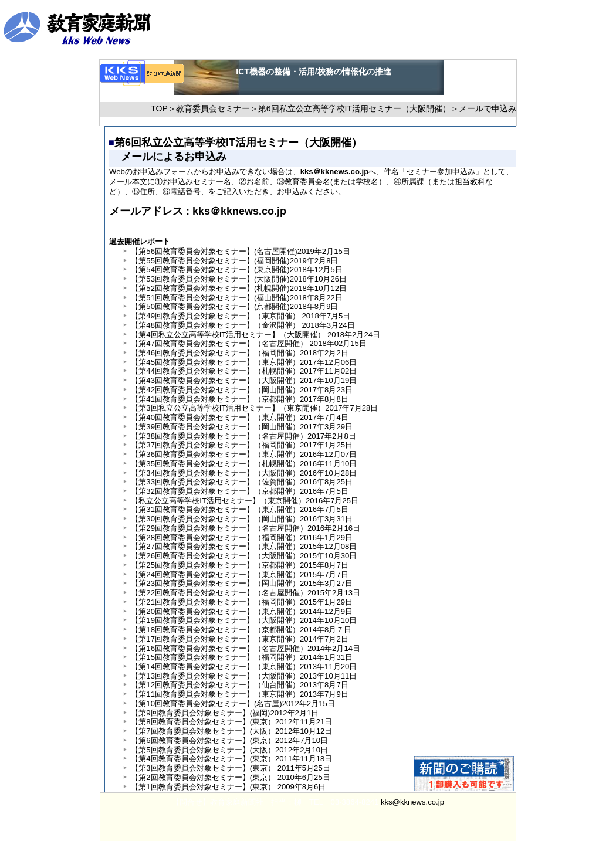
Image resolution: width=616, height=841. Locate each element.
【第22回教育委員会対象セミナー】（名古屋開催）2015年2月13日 (246, 593)
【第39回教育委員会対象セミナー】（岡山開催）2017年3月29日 (242, 427)
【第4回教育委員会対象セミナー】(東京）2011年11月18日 (231, 759)
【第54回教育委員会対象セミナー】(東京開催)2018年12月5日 (236, 269)
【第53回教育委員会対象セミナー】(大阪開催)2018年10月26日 (239, 279)
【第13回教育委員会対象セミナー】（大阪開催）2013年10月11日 (244, 676)
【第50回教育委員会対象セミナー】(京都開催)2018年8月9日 (234, 306)
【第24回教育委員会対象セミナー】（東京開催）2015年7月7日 (239, 574)
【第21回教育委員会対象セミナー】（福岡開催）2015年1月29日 (242, 602)
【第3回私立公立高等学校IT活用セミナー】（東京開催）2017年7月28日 (254, 408)
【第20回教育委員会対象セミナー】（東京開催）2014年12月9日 (242, 611)
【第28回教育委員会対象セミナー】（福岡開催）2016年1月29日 (242, 538)
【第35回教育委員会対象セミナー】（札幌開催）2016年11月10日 (244, 464)
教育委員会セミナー (213, 108)
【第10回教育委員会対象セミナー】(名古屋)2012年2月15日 (233, 703)
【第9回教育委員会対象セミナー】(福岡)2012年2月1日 (225, 713)
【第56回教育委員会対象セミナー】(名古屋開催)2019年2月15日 (240, 251)
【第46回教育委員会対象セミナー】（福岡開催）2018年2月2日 (239, 353)
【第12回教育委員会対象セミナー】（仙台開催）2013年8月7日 (239, 685)
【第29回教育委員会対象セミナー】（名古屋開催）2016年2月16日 (246, 528)
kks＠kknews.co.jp (238, 211)
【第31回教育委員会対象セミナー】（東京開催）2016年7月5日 (239, 509)
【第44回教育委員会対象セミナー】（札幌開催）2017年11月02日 (244, 371)
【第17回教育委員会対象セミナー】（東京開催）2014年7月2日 (239, 639)
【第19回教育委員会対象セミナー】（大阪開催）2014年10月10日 (244, 620)
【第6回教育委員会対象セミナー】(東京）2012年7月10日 (229, 740)
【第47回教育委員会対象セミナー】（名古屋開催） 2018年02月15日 (249, 343)
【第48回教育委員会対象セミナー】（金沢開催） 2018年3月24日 (243, 325)
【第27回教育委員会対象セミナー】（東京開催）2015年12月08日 (244, 546)
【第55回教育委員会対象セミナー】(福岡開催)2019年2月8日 (234, 261)
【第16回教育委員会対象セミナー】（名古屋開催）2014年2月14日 (246, 648)
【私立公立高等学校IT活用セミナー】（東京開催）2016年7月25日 (245, 501)
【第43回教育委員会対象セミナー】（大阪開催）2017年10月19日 (244, 380)
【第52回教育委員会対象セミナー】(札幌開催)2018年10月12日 (239, 288)
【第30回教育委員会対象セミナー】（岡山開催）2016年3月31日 (242, 519)
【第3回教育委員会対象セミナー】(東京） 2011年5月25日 (230, 768)
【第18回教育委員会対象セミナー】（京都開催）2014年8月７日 (241, 630)
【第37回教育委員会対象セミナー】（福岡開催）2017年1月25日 (242, 445)
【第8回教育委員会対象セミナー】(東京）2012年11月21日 (231, 722)
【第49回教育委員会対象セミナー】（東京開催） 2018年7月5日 (241, 316)
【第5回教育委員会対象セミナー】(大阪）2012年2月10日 (229, 750)
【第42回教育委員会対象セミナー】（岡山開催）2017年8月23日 (242, 390)
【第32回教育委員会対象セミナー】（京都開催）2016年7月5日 (239, 491)
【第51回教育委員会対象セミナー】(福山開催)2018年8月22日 (236, 298)
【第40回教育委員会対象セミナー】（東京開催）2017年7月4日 (239, 417)
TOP (159, 108)
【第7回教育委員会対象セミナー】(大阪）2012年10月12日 (231, 731)
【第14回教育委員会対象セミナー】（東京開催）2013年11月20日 (244, 667)
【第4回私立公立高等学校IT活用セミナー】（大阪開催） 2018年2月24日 (255, 335)
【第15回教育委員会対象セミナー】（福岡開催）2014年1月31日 (242, 657)
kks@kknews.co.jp (412, 802)
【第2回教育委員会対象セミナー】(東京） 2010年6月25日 (230, 777)
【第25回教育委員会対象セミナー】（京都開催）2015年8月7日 (239, 565)
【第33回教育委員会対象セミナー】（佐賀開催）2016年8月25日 (242, 482)
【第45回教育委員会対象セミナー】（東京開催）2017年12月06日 (244, 362)
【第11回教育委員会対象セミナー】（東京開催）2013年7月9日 (239, 694)
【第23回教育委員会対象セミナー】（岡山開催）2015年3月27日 (242, 583)
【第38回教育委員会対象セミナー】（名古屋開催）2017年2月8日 (243, 436)
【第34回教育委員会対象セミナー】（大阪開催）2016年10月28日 (244, 473)
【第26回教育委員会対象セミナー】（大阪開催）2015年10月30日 (244, 556)
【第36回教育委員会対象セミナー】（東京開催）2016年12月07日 (244, 454)
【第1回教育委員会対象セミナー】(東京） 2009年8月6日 (228, 787)
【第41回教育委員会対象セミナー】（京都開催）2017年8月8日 (239, 399)
